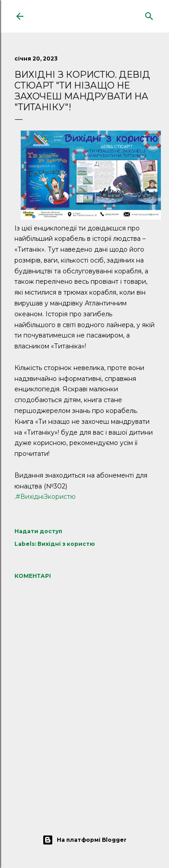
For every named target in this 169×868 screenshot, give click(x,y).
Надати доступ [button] (38, 531)
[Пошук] (149, 14)
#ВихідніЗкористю (46, 497)
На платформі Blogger (84, 840)
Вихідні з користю (66, 544)
